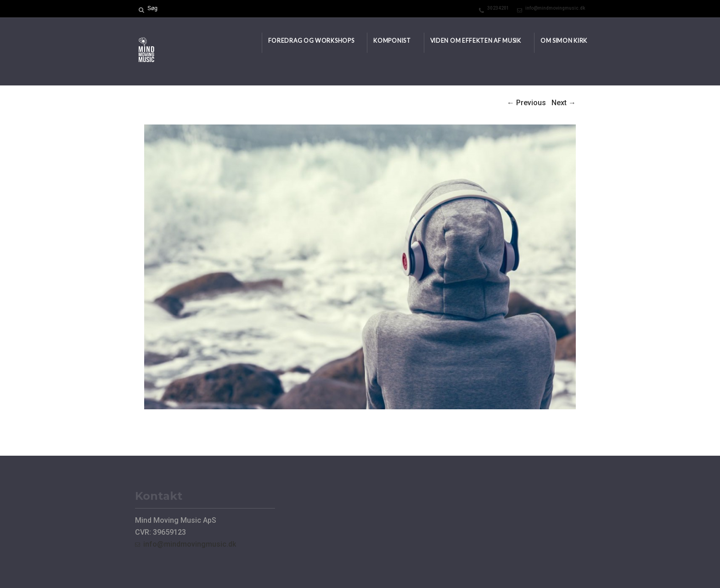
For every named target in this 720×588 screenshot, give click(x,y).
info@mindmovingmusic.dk (555, 8)
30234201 (498, 8)
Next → (564, 103)
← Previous (526, 103)
